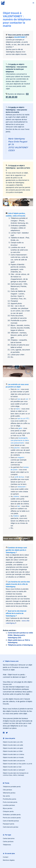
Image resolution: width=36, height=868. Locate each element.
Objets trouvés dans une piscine (14, 761)
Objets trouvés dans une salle (13, 745)
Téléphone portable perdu (12, 787)
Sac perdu (6, 796)
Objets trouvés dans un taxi (12, 767)
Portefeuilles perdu (10, 799)
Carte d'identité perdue (11, 821)
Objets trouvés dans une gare (13, 748)
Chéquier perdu (8, 811)
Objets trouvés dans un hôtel (13, 751)
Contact (6, 857)
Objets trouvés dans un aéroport (14, 770)
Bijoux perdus (8, 808)
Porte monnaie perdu (10, 802)
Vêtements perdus (9, 793)
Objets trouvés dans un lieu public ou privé (17, 764)
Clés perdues (7, 790)
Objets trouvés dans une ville (13, 742)
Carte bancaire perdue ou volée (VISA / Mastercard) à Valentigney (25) (20, 635)
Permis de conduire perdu (12, 818)
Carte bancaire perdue (11, 827)
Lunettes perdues (9, 805)
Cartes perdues (8, 841)
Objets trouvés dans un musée (13, 757)
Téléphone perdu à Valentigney (20, 645)
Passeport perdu (9, 824)
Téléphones (7, 845)
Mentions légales (9, 860)
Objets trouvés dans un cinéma (13, 754)
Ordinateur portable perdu (12, 815)
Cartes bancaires (9, 838)
